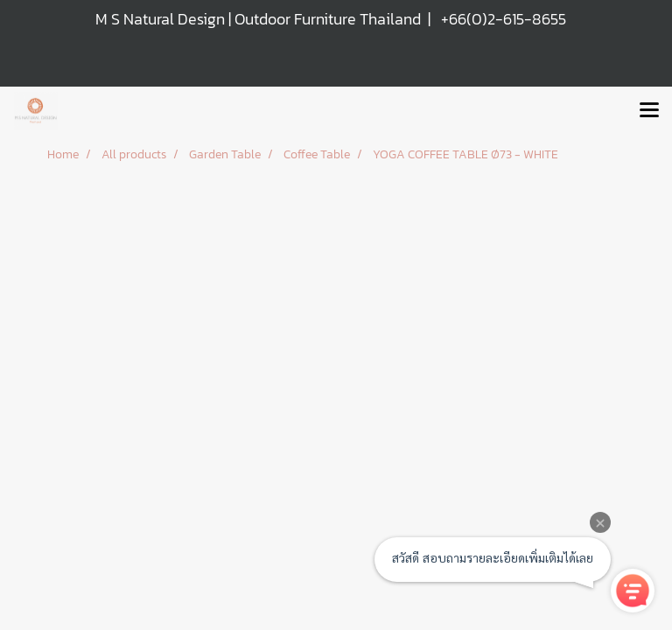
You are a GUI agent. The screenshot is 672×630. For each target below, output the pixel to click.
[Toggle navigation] (649, 111)
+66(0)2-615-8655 (504, 19)
